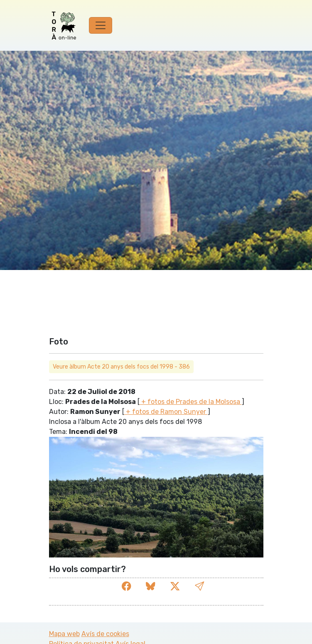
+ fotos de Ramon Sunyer (166, 412)
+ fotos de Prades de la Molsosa (191, 402)
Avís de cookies (105, 634)
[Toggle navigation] (101, 25)
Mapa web (64, 634)
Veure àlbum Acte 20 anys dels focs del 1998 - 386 (121, 367)
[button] (199, 586)
